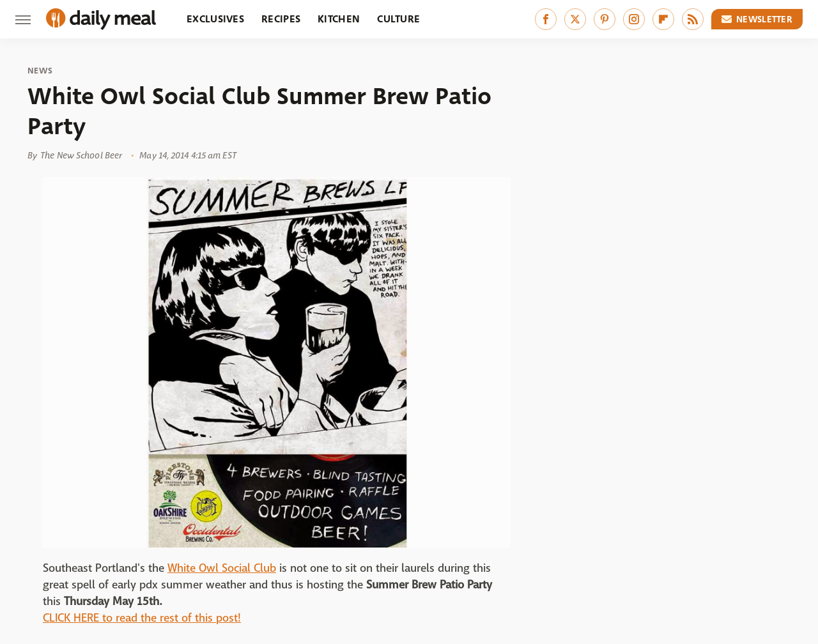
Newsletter (757, 19)
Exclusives (215, 19)
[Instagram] (634, 19)
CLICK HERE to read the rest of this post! (142, 618)
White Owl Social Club (222, 568)
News (40, 71)
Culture (398, 19)
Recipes (281, 19)
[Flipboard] (663, 19)
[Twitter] (575, 19)
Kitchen (339, 19)
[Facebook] (546, 19)
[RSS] (693, 19)
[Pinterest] (605, 19)
